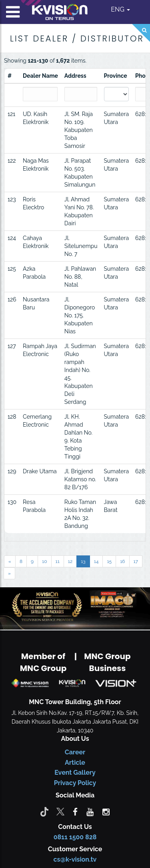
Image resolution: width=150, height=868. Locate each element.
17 (136, 561)
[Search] (141, 33)
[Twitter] (60, 811)
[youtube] (90, 811)
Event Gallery (75, 773)
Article (75, 763)
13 (83, 561)
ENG (120, 9)
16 (122, 561)
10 (44, 561)
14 (96, 561)
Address (75, 76)
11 (58, 561)
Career (75, 752)
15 (109, 561)
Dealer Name (40, 76)
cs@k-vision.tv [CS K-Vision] (75, 859)
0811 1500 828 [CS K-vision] (75, 837)
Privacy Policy (75, 783)
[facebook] (75, 811)
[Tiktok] (44, 811)
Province (116, 76)
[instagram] (106, 811)
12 (70, 561)
